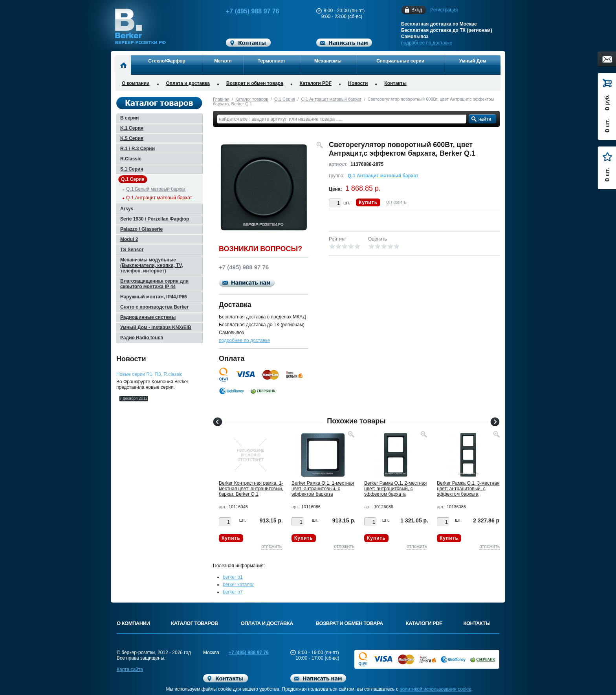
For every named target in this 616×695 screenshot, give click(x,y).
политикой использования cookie (435, 689)
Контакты (395, 83)
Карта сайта (130, 669)
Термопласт (272, 61)
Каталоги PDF (316, 83)
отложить (396, 202)
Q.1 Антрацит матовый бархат (331, 99)
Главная (221, 99)
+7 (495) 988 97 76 (245, 11)
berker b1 (233, 577)
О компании (136, 83)
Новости (358, 83)
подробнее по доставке (427, 43)
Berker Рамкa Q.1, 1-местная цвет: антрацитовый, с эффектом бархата (323, 489)
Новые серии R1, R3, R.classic (149, 374)
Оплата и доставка (188, 83)
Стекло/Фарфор (167, 61)
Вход (417, 10)
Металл (223, 61)
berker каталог (238, 585)
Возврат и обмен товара (255, 83)
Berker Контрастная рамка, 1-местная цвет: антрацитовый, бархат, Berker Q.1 (251, 489)
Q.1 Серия (285, 99)
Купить (368, 202)
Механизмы (328, 61)
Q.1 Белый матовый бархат (156, 189)
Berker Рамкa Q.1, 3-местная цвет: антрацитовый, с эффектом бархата (468, 489)
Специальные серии (400, 61)
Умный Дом (473, 61)
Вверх (530, 670)
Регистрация (444, 10)
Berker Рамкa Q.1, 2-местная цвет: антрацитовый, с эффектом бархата (395, 489)
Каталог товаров (252, 99)
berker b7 (233, 592)
